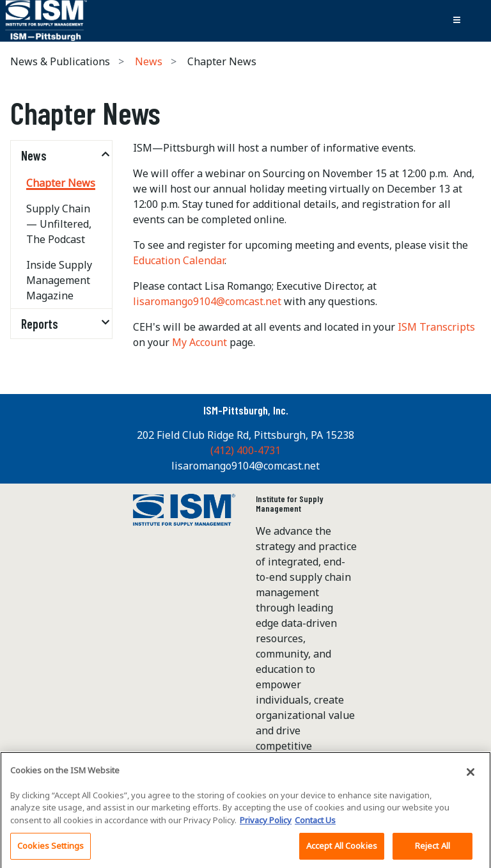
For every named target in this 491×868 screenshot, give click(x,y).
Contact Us (315, 823)
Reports (40, 324)
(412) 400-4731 (245, 450)
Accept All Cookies (342, 849)
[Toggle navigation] (456, 20)
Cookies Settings (51, 849)
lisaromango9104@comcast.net (208, 301)
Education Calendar (179, 260)
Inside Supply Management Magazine (59, 280)
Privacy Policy (266, 823)
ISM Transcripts (436, 327)
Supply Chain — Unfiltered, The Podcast (59, 224)
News (149, 61)
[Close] (471, 775)
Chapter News (61, 183)
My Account (199, 342)
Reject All (433, 849)
